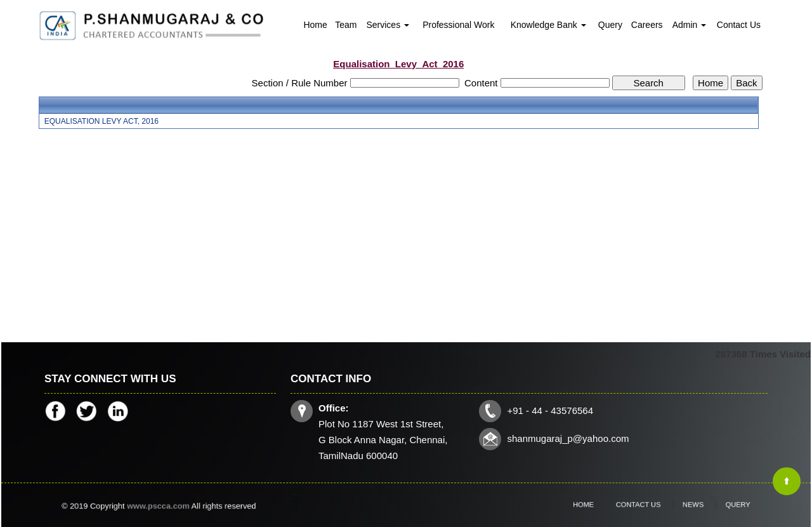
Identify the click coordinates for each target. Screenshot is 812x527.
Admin (690, 25)
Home (315, 25)
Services (388, 25)
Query (610, 25)
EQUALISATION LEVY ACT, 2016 (101, 121)
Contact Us (739, 25)
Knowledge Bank (548, 25)
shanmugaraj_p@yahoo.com (567, 438)
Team (346, 25)
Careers (647, 25)
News (684, 505)
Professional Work (458, 25)
